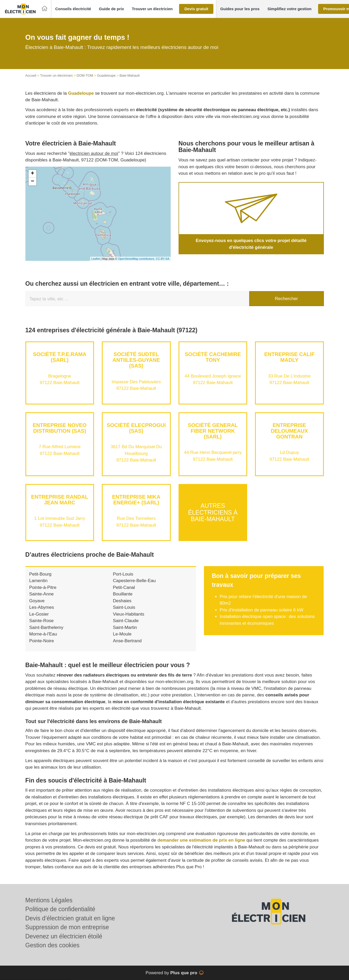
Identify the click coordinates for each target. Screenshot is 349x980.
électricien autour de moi (94, 153)
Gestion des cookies (52, 945)
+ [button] (32, 174)
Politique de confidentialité (60, 909)
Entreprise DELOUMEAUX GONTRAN (289, 431)
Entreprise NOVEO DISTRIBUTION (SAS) (60, 428)
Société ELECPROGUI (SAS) (136, 428)
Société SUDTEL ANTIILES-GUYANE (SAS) (136, 360)
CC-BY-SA (163, 259)
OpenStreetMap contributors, (137, 259)
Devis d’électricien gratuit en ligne (70, 918)
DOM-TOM (85, 75)
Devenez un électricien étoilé (64, 936)
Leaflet (96, 259)
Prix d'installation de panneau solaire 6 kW (262, 610)
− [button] (32, 182)
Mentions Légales (49, 900)
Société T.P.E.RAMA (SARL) (60, 357)
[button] (73, 9)
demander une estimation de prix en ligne (201, 840)
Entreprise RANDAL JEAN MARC (60, 500)
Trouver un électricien (56, 75)
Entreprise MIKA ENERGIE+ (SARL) (136, 500)
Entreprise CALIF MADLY (289, 357)
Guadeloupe (106, 75)
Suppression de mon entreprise (67, 927)
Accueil (31, 75)
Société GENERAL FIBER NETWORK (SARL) (213, 431)
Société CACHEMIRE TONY (213, 357)
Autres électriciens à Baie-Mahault (213, 512)
